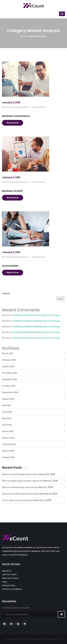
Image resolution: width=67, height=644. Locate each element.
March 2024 (8, 431)
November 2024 (10, 379)
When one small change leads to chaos (20, 474)
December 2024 (10, 373)
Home (24, 36)
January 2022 (8, 451)
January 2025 (8, 366)
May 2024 (7, 418)
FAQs (5, 582)
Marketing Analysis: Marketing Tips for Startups (37, 315)
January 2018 (8, 457)
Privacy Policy (9, 585)
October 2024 (9, 386)
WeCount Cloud (10, 578)
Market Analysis (38, 36)
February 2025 (9, 360)
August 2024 (8, 399)
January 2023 (8, 438)
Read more (13, 123)
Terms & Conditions (12, 589)
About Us (7, 571)
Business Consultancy (16, 116)
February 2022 (9, 444)
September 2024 (10, 392)
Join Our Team (9, 574)
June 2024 (7, 412)
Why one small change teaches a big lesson (22, 481)
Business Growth (12, 191)
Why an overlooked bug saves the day (20, 487)
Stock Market (10, 266)
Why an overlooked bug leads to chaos (20, 494)
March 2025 (8, 353)
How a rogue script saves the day (18, 500)
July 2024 (6, 405)
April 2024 (7, 425)
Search (6, 293)
